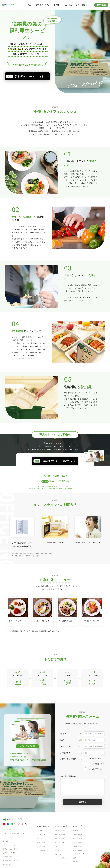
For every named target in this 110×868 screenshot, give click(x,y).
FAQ (77, 5)
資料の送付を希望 (92, 759)
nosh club (68, 5)
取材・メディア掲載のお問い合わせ (14, 833)
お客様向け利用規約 (9, 853)
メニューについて (43, 826)
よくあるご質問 (59, 842)
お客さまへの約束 (43, 5)
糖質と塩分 (40, 838)
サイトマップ (7, 865)
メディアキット (8, 837)
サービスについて (61, 826)
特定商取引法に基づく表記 (11, 861)
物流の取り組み (77, 842)
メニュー (29, 5)
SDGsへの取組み (78, 850)
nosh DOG (76, 862)
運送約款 (75, 858)
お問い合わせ (7, 830)
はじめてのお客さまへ (61, 831)
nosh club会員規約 (60, 858)
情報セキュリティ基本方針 (11, 849)
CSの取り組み (77, 846)
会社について (77, 826)
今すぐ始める (101, 5)
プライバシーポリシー (10, 845)
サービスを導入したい (94, 769)
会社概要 (75, 831)
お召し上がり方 (42, 842)
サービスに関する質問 (94, 764)
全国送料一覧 (59, 850)
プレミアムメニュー (43, 834)
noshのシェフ (41, 846)
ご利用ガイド (59, 846)
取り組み (57, 5)
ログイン (86, 5)
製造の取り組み (77, 838)
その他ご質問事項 (82, 785)
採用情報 (6, 841)
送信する (82, 802)
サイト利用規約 (8, 857)
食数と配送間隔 (59, 838)
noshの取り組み (77, 834)
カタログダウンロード (61, 854)
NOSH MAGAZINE (78, 854)
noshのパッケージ (42, 850)
